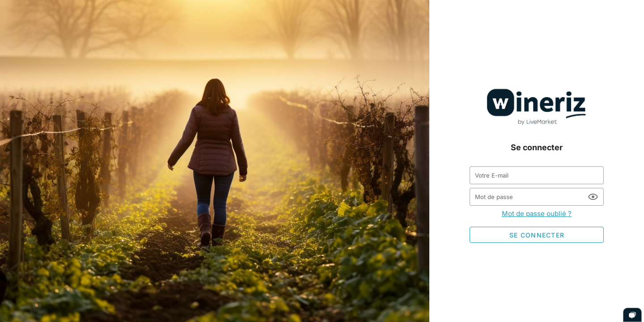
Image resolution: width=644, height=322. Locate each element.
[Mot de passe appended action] (593, 197)
